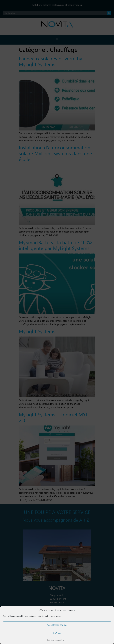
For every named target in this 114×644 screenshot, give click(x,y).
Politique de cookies (55, 640)
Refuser (57, 633)
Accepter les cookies (57, 625)
